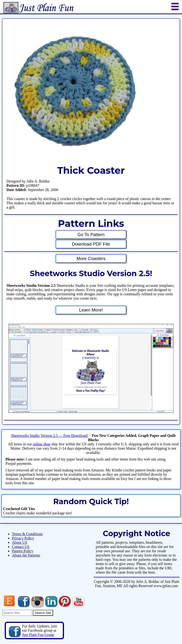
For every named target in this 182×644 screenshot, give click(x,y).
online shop (41, 444)
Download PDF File (91, 244)
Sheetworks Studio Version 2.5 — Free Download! (50, 436)
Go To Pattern (91, 235)
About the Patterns (26, 555)
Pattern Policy (23, 551)
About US (19, 542)
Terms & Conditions (27, 534)
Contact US (21, 547)
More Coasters (91, 258)
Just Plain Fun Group (38, 635)
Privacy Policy (23, 538)
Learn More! (91, 310)
